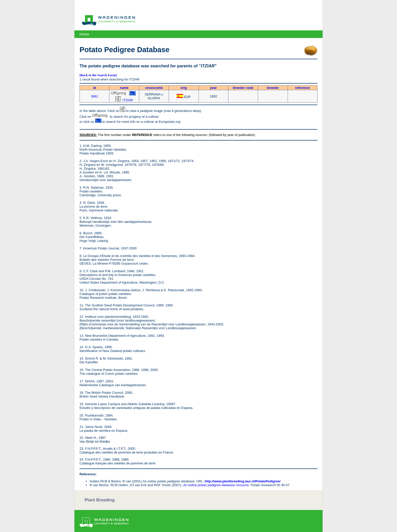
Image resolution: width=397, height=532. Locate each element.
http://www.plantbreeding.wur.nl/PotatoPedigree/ (243, 481)
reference (303, 88)
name (124, 88)
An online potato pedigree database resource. (216, 485)
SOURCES (88, 135)
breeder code (243, 88)
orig (184, 88)
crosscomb (154, 88)
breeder (273, 88)
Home (84, 34)
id (94, 88)
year (213, 88)
